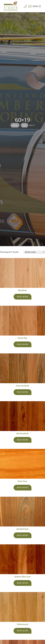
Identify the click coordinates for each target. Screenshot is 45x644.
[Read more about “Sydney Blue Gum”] (23, 583)
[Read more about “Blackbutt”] (23, 297)
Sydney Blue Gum (22, 577)
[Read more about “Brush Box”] (23, 344)
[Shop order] (34, 252)
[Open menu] (34, 6)
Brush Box (22, 338)
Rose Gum (22, 481)
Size (24, 125)
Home (15, 125)
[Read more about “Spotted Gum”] (23, 535)
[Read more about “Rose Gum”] (23, 488)
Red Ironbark (23, 434)
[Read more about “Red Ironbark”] (23, 440)
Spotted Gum (22, 529)
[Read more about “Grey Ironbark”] (23, 392)
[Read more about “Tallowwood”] (23, 631)
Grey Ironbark (22, 386)
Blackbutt (22, 290)
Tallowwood (22, 624)
